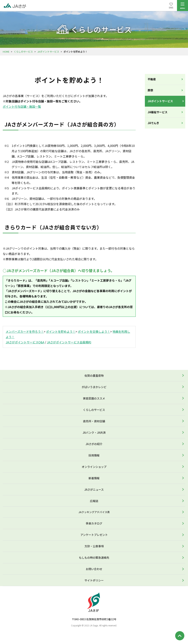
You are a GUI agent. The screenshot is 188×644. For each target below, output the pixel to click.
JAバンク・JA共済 (94, 432)
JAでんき (153, 123)
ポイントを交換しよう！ (94, 331)
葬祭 (150, 90)
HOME (6, 52)
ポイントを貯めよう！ (61, 331)
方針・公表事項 (94, 546)
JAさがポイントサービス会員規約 (69, 342)
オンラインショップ (94, 467)
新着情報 (94, 478)
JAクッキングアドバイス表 (94, 512)
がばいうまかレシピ (94, 387)
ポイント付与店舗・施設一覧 (22, 106)
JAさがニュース (94, 489)
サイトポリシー (94, 580)
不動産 (152, 79)
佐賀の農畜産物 (94, 375)
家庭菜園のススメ (94, 398)
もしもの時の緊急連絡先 (94, 558)
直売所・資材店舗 (94, 421)
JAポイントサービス (48, 52)
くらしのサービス (23, 52)
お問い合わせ (94, 569)
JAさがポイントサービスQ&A (25, 342)
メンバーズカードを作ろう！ (25, 331)
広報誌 (94, 501)
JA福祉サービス (158, 112)
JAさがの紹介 (94, 444)
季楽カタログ (94, 523)
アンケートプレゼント (94, 535)
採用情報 (94, 455)
